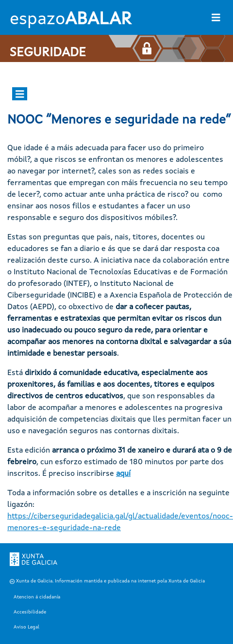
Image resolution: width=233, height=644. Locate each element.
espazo (70, 20)
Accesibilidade (30, 612)
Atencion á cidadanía (37, 597)
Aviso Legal (26, 627)
